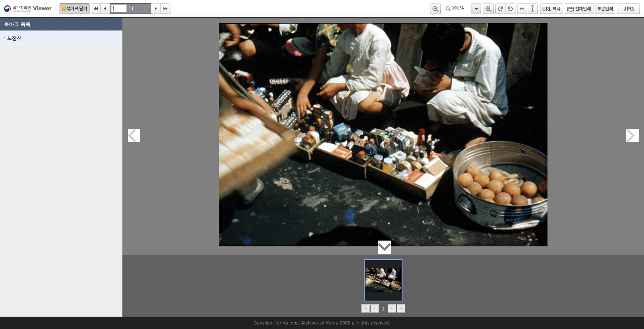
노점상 (14, 38)
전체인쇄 (579, 9)
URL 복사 (552, 9)
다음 (156, 9)
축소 (435, 9)
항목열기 (476, 9)
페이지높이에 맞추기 (533, 9)
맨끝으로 (401, 308)
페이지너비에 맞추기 (522, 9)
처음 (96, 9)
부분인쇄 (605, 9)
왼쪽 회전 (511, 9)
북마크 (75, 9)
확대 (488, 9)
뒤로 (392, 308)
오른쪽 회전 (500, 9)
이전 (105, 9)
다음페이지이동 (632, 136)
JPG (628, 9)
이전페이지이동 (134, 136)
